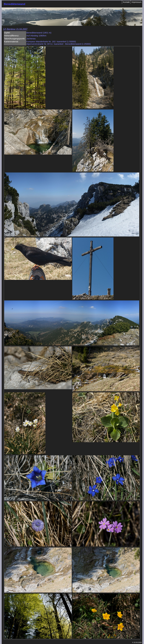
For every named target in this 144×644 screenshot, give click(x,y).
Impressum (136, 2)
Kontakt (126, 2)
